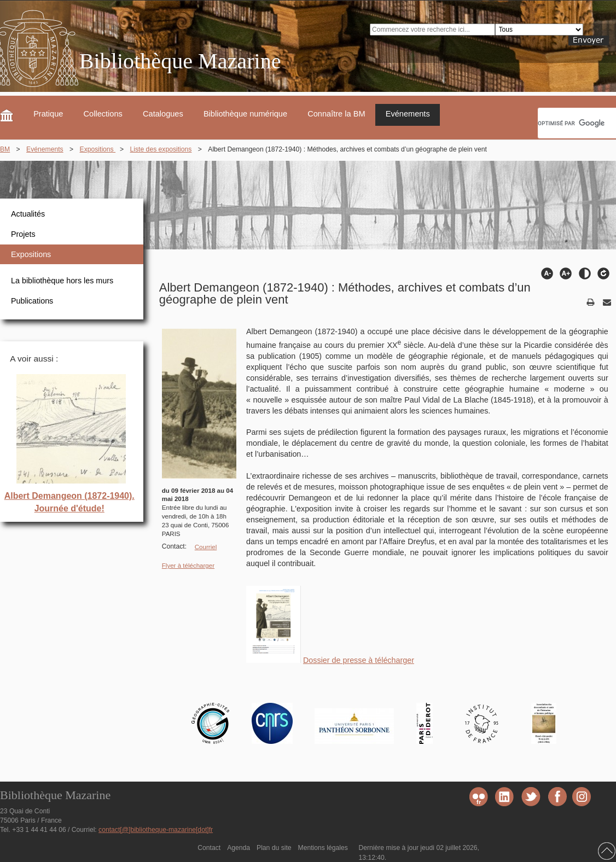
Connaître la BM (336, 114)
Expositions (98, 149)
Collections (103, 114)
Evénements (408, 114)
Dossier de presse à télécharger (359, 660)
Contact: (174, 546)
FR (591, 68)
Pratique (48, 114)
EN (611, 68)
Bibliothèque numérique (245, 114)
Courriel (206, 547)
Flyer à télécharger (188, 566)
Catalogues (163, 114)
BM (5, 149)
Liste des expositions (161, 149)
